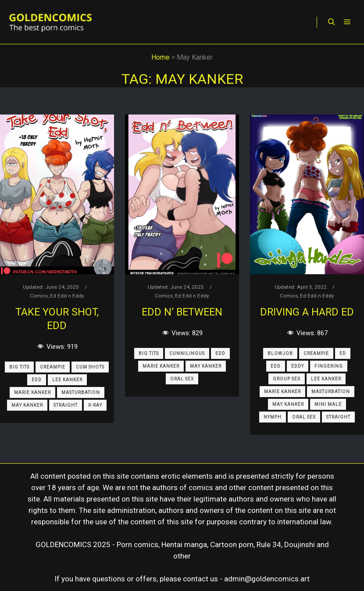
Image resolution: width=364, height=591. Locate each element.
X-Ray (95, 405)
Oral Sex (182, 379)
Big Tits (19, 367)
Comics (39, 296)
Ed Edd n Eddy (67, 296)
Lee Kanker (67, 380)
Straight (66, 405)
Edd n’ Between (182, 312)
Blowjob (280, 353)
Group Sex (287, 379)
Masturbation (81, 392)
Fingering (329, 366)
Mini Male (328, 404)
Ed (343, 353)
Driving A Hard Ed (307, 312)
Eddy (298, 366)
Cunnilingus (187, 353)
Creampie (53, 367)
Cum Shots (90, 367)
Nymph (273, 417)
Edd (37, 380)
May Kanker (27, 405)
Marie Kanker (32, 392)
